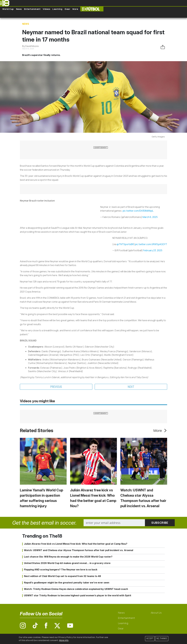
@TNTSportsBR (125, 244)
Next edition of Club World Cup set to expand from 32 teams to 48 (62, 576)
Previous (56, 387)
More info (64, 640)
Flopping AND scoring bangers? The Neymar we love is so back (61, 570)
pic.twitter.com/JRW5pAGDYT (151, 244)
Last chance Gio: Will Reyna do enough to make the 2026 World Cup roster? (68, 557)
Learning (57, 9)
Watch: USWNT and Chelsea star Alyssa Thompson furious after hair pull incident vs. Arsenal (79, 550)
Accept (150, 639)
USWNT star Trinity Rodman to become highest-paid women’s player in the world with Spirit (78, 595)
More (75, 9)
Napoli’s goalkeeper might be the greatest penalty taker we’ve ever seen (67, 583)
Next (131, 387)
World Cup (8, 9)
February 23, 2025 (153, 250)
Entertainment (32, 9)
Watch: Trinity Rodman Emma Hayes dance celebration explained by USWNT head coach (76, 589)
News (19, 9)
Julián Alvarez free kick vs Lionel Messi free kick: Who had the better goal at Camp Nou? (76, 544)
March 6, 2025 (150, 217)
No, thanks (162, 639)
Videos (46, 9)
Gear (67, 9)
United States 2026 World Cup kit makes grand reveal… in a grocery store (67, 563)
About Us (156, 613)
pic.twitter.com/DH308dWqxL (138, 211)
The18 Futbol (92, 9)
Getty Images (158, 137)
